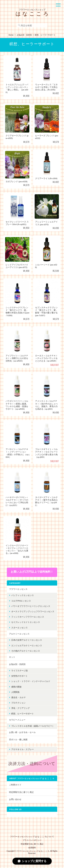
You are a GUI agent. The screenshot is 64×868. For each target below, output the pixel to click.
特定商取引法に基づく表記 (21, 792)
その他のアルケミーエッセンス (26, 651)
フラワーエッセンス (18, 589)
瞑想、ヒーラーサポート (23, 714)
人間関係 (15, 692)
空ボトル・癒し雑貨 (18, 739)
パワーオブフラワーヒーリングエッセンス (31, 606)
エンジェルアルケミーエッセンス (27, 645)
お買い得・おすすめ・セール (22, 732)
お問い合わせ (15, 799)
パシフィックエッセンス (23, 595)
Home (11, 35)
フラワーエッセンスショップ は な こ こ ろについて (32, 837)
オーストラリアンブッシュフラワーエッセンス (33, 611)
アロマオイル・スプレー (23, 749)
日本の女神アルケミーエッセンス (27, 640)
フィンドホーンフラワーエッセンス (28, 617)
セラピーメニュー (17, 720)
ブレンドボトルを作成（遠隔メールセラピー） (33, 726)
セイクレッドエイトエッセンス (26, 622)
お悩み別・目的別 (24, 35)
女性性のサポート (19, 676)
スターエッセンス (19, 628)
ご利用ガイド (15, 785)
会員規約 (32, 848)
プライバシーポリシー (32, 840)
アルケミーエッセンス (19, 634)
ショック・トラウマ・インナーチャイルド (31, 681)
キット (12, 657)
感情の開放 (16, 687)
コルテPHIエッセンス (21, 601)
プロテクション (18, 703)
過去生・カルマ (18, 697)
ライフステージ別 (19, 671)
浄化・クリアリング (20, 708)
